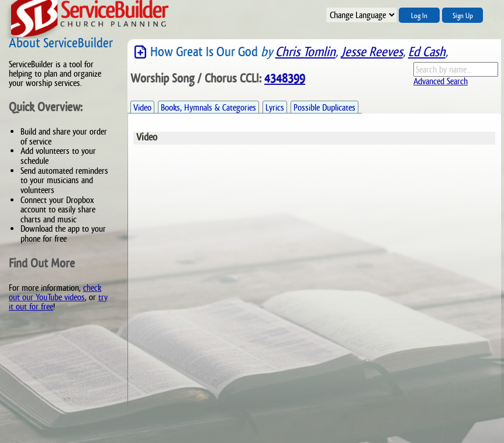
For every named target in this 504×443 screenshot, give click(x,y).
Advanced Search (441, 81)
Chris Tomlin (305, 52)
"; (361, 15)
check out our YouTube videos (55, 292)
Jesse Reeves (372, 52)
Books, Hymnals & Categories (208, 107)
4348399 (285, 78)
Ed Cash (427, 52)
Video (142, 107)
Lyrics (275, 107)
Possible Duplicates (325, 107)
